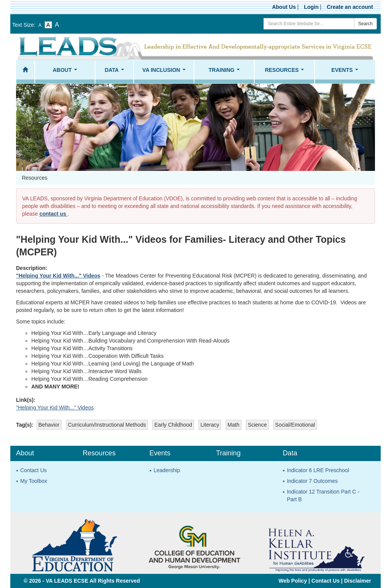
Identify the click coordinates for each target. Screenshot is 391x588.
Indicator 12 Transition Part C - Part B (323, 495)
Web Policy (292, 581)
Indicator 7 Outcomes (312, 481)
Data (116, 72)
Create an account (350, 7)
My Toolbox (34, 481)
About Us (284, 7)
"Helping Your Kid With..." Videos (58, 276)
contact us (53, 214)
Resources (286, 72)
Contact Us (33, 470)
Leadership (167, 470)
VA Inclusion (165, 72)
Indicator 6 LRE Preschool (318, 470)
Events (346, 72)
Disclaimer (358, 581)
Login (311, 7)
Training (225, 72)
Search (365, 24)
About (66, 72)
